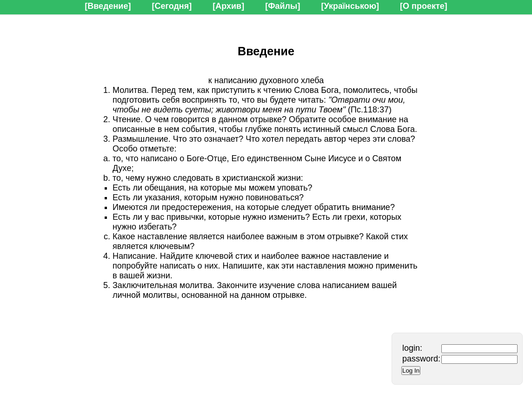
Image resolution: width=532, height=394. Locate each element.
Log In (411, 371)
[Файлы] (283, 6)
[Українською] (350, 6)
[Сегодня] (172, 6)
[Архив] (228, 6)
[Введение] (108, 6)
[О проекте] (424, 6)
